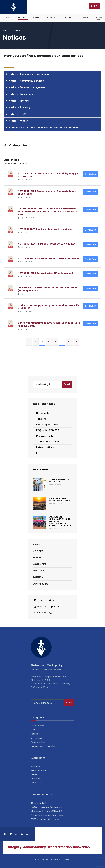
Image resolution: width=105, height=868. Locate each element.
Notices (22, 17)
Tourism (84, 17)
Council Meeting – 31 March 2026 (59, 480)
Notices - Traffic (18, 114)
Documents (43, 413)
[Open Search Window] (51, 612)
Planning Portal (45, 435)
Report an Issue (38, 770)
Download (90, 174)
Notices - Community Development (29, 74)
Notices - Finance (19, 100)
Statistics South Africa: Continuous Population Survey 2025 (44, 127)
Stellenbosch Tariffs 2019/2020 (47, 811)
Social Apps (99, 18)
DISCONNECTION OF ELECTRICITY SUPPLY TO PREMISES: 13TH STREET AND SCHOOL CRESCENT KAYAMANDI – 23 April (48, 211)
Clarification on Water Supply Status (59, 499)
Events (36, 17)
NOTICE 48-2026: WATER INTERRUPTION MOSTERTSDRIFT (49, 258)
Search (67, 384)
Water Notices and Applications (46, 807)
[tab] (52, 74)
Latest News (37, 725)
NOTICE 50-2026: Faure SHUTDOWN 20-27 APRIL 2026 (47, 243)
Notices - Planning (19, 107)
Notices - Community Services (26, 80)
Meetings (68, 17)
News (8, 17)
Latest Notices (45, 447)
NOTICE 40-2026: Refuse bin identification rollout (46, 273)
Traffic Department (48, 441)
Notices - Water (18, 120)
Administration (38, 742)
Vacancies (52, 17)
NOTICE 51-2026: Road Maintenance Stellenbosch (46, 229)
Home (5, 30)
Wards (66, 860)
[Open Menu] (102, 6)
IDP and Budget (38, 802)
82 (69, 341)
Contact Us (36, 782)
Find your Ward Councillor (43, 746)
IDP (38, 453)
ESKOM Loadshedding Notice (45, 819)
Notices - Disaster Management (27, 87)
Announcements (41, 860)
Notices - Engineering (21, 94)
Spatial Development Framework (47, 815)
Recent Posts (41, 469)
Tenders (41, 418)
